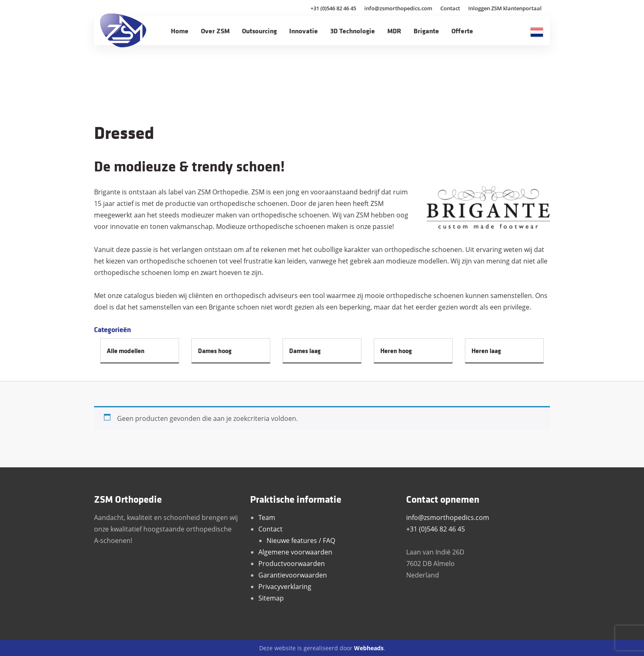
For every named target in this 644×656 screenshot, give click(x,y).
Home (180, 31)
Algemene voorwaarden (295, 552)
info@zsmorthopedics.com (398, 8)
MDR (394, 31)
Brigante (426, 31)
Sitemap (271, 598)
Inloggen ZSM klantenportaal (505, 8)
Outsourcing (259, 31)
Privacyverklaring (285, 587)
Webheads (369, 648)
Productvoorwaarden (292, 564)
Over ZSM (215, 31)
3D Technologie (353, 31)
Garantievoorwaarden (293, 575)
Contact (450, 8)
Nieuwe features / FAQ (301, 541)
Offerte (462, 31)
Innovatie (304, 31)
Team (267, 517)
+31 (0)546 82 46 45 (333, 8)
